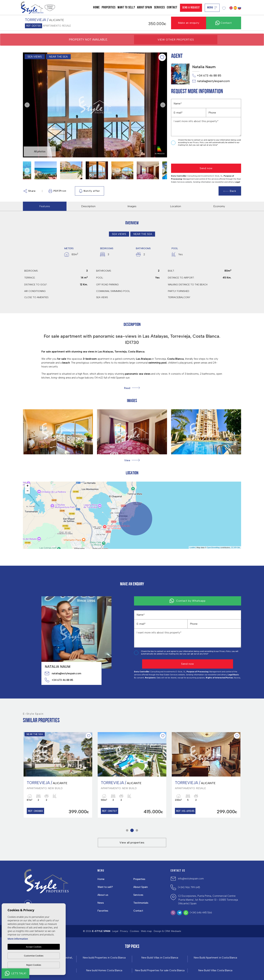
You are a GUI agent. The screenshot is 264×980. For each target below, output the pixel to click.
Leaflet (192, 548)
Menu (212, 8)
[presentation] (189, 155)
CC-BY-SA (235, 548)
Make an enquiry (189, 23)
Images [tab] (132, 206)
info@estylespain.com (191, 879)
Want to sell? (126, 8)
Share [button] (30, 191)
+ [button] (28, 486)
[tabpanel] (58, 775)
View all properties (132, 843)
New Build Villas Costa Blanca (215, 970)
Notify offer (89, 191)
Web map (146, 931)
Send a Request (191, 8)
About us (103, 895)
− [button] (28, 491)
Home (96, 8)
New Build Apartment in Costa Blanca (215, 958)
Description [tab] (88, 206)
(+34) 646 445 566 (201, 913)
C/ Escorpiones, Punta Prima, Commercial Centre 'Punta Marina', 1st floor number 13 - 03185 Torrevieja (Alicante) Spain (208, 900)
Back (230, 191)
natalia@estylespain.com (211, 81)
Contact (172, 8)
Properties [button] (109, 8)
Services (159, 8)
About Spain (145, 8)
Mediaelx (176, 931)
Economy (219, 206)
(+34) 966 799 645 (189, 887)
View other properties (176, 40)
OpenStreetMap (213, 548)
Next (164, 105)
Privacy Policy (199, 143)
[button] (132, 460)
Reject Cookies (34, 965)
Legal (115, 931)
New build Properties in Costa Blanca (104, 958)
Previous (26, 105)
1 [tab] (127, 830)
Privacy (124, 931)
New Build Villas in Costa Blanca (160, 958)
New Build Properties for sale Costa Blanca (160, 970)
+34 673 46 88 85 (207, 76)
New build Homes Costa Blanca (104, 970)
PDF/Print (57, 191)
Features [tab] (45, 206)
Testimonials (141, 903)
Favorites (103, 911)
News (101, 903)
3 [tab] (137, 830)
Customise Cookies (34, 956)
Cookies (134, 931)
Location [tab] (176, 206)
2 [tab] (132, 830)
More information (18, 939)
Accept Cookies (34, 947)
